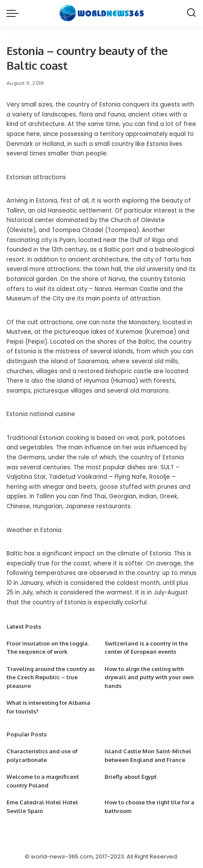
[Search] (191, 13)
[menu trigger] (15, 13)
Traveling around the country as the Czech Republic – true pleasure (51, 677)
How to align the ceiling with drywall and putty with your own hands (149, 677)
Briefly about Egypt (131, 777)
